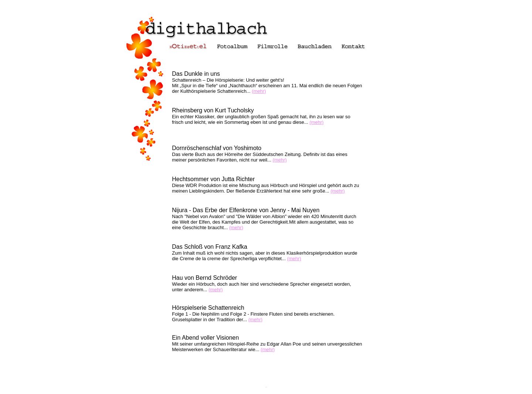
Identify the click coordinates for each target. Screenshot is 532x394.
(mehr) (259, 91)
